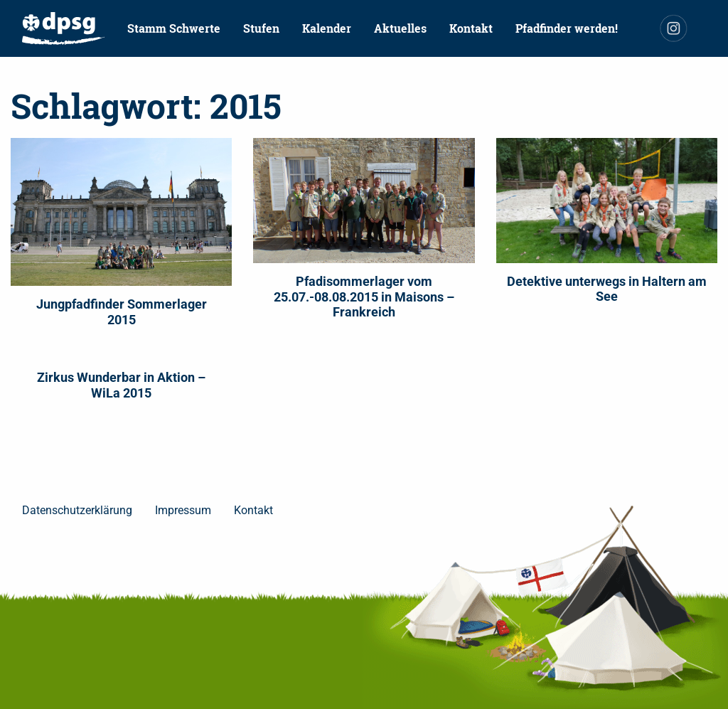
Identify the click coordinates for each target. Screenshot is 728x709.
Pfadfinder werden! (567, 28)
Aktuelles (400, 28)
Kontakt (471, 28)
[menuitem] (63, 28)
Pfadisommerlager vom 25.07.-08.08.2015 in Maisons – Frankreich (364, 297)
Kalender (327, 28)
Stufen (261, 28)
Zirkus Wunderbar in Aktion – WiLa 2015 (121, 385)
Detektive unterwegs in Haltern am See (607, 289)
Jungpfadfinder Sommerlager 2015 (122, 312)
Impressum (183, 510)
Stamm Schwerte (174, 28)
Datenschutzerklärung (77, 510)
